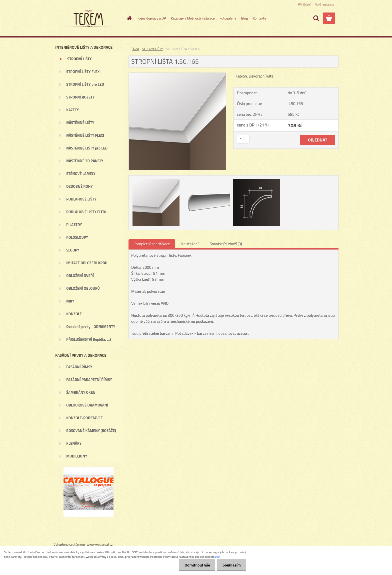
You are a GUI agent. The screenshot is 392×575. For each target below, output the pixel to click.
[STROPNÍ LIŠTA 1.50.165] (177, 75)
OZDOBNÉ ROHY (79, 186)
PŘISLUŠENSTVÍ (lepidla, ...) (89, 339)
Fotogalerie (228, 18)
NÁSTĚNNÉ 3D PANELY (85, 161)
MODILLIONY (77, 456)
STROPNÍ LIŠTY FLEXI (83, 72)
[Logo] (88, 18)
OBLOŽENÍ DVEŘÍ (80, 276)
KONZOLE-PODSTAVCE (84, 418)
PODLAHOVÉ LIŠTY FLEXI (86, 212)
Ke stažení (190, 244)
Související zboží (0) (226, 244)
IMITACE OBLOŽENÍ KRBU (87, 263)
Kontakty (259, 18)
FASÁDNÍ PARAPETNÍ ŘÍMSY (89, 380)
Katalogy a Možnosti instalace (193, 18)
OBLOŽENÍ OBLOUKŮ (83, 288)
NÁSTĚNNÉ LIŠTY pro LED (87, 148)
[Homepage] (129, 18)
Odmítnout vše (194, 565)
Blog (244, 18)
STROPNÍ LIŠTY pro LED (85, 84)
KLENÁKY (74, 443)
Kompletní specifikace (152, 244)
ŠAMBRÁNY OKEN (81, 392)
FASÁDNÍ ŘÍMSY (79, 367)
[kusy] (243, 139)
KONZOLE (74, 314)
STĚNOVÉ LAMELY (81, 174)
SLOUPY (73, 250)
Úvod (135, 49)
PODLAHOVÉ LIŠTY (81, 199)
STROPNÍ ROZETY (80, 97)
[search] (316, 18)
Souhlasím (231, 565)
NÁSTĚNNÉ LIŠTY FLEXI (85, 135)
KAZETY (72, 110)
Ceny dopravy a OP (152, 18)
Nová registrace (324, 4)
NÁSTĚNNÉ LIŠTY (80, 123)
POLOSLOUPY (77, 237)
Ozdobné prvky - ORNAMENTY (91, 327)
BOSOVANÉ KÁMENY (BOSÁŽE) (91, 431)
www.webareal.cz (100, 544)
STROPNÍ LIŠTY (79, 59)
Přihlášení (304, 4)
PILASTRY (74, 225)
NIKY (70, 301)
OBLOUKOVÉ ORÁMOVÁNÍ (87, 405)
